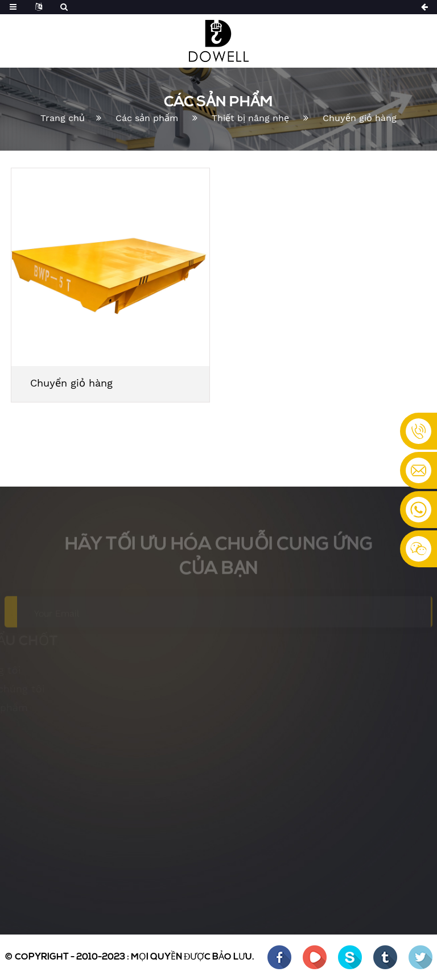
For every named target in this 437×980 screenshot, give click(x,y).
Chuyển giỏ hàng (360, 118)
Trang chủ (63, 118)
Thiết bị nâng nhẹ (250, 118)
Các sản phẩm (147, 118)
